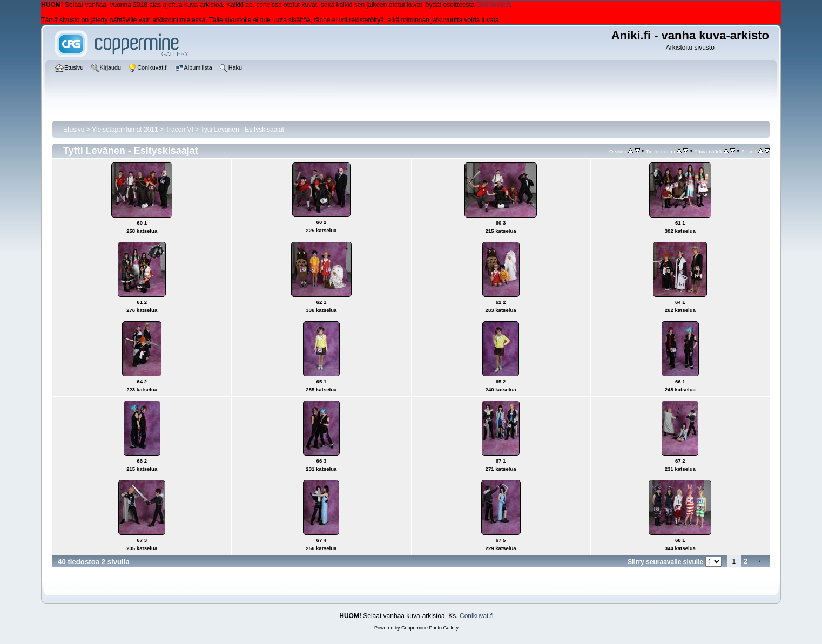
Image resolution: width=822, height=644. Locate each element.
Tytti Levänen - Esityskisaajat (242, 130)
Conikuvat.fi (493, 5)
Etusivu (74, 130)
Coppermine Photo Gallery (430, 628)
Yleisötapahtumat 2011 (125, 130)
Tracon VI (179, 130)
